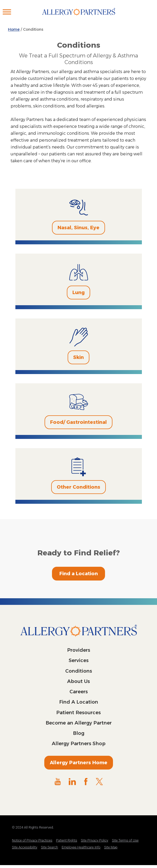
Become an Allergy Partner (79, 723)
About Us (78, 681)
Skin (78, 357)
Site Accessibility (25, 847)
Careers (79, 692)
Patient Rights (67, 840)
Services (79, 660)
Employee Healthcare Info (81, 847)
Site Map (111, 847)
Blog (79, 733)
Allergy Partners (79, 17)
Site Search (49, 847)
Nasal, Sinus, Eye (78, 228)
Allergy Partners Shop (79, 744)
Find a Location (79, 574)
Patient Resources (78, 713)
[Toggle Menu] (7, 12)
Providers (79, 650)
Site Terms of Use (125, 840)
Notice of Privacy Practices (32, 840)
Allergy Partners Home (79, 763)
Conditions (79, 671)
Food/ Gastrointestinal (78, 422)
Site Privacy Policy (95, 840)
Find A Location (79, 702)
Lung (78, 293)
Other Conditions (78, 487)
